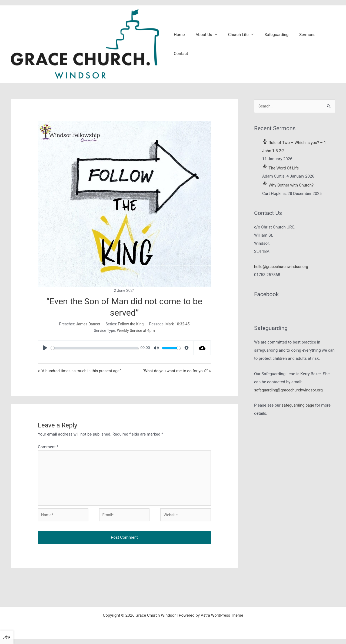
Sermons (301, 45)
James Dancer (88, 326)
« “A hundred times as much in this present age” (81, 374)
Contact (324, 45)
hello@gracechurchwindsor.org (282, 269)
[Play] (45, 351)
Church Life (237, 45)
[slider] (95, 350)
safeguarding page (298, 408)
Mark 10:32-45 (178, 326)
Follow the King (131, 326)
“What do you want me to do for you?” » (175, 374)
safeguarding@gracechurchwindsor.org (290, 393)
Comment (48, 450)
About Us (205, 45)
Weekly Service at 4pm (136, 333)
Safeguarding (273, 45)
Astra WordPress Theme (222, 620)
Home (184, 45)
